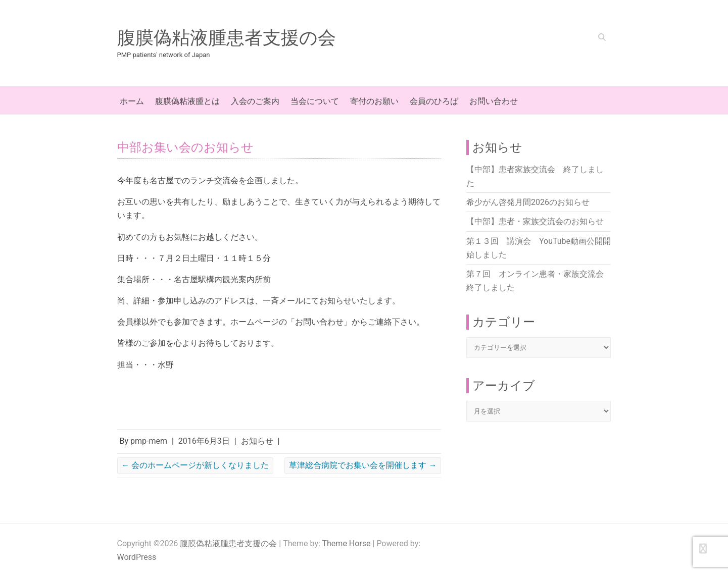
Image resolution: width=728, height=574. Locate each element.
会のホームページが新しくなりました (196, 465)
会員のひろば (434, 101)
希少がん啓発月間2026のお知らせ (528, 202)
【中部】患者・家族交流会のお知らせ (535, 221)
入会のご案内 (255, 101)
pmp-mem (149, 441)
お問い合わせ (494, 101)
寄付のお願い (374, 101)
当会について (315, 101)
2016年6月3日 (204, 441)
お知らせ (257, 441)
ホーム (132, 101)
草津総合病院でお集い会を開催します (363, 465)
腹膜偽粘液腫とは (187, 101)
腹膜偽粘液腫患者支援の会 (227, 38)
